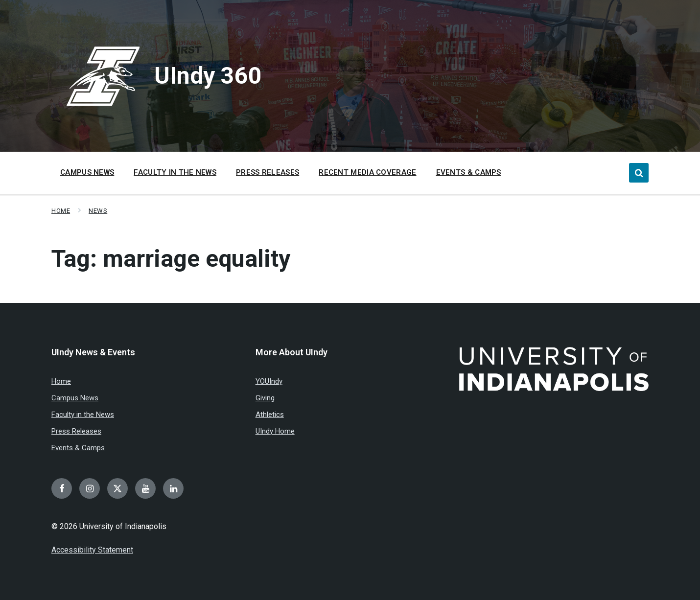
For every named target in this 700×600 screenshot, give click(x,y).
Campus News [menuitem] (87, 172)
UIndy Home (275, 431)
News (98, 211)
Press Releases (76, 431)
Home (61, 211)
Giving (265, 398)
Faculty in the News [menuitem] (175, 172)
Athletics (270, 415)
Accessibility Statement (92, 550)
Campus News (75, 398)
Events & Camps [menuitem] (469, 172)
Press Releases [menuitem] (268, 172)
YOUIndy (269, 381)
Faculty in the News (83, 415)
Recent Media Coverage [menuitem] (367, 172)
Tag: (171, 259)
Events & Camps (78, 448)
